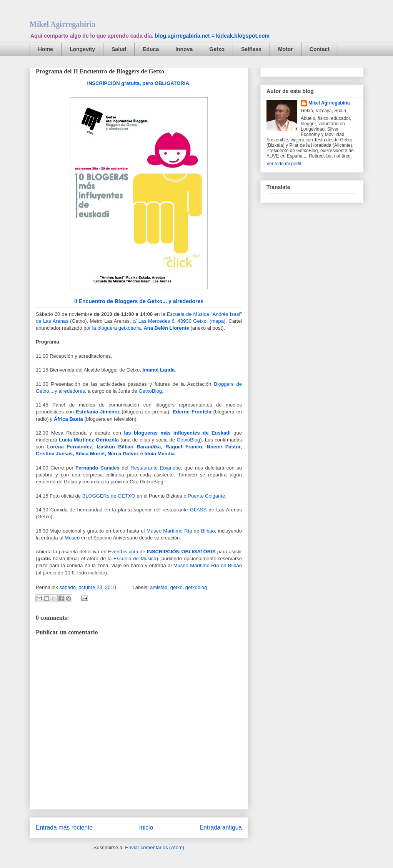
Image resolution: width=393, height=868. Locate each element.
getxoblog (196, 587)
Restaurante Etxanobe (156, 468)
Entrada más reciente (64, 827)
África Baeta (68, 419)
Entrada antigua (221, 827)
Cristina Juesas (54, 454)
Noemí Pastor (222, 447)
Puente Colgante (206, 496)
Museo (72, 538)
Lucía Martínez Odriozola (89, 440)
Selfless (251, 49)
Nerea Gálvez (122, 454)
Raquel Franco (184, 447)
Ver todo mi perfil (284, 164)
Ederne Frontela (192, 412)
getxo (177, 587)
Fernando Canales (97, 468)
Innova (184, 49)
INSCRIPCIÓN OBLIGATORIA (181, 552)
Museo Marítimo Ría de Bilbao (181, 531)
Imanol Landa (159, 370)
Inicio (146, 827)
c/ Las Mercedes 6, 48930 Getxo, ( (172, 321)
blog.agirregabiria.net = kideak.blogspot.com (212, 36)
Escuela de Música (135, 558)
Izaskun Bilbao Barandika (129, 447)
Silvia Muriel (90, 454)
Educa (151, 49)
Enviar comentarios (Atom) (155, 847)
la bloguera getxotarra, (117, 328)
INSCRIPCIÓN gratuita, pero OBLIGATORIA (138, 83)
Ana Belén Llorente (166, 328)
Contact (320, 49)
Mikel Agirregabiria (62, 24)
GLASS (198, 510)
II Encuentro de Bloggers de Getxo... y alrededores (139, 301)
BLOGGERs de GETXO (109, 496)
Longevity (82, 49)
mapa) (218, 321)
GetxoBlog (188, 440)
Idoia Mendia (159, 454)
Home (46, 49)
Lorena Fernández (69, 447)
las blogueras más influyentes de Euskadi (177, 433)
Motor (286, 49)
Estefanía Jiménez (98, 412)
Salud (119, 49)
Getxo (217, 49)
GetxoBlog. (151, 391)
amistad (159, 587)
